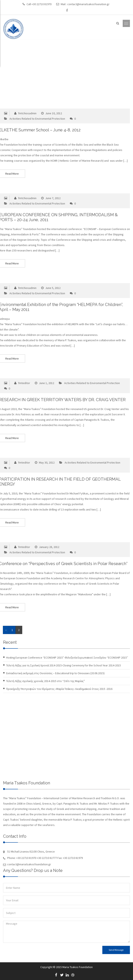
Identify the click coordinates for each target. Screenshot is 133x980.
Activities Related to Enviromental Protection (37, 119)
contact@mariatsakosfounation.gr (88, 4)
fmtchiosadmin (25, 113)
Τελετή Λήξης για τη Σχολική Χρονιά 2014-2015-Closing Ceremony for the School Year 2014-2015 (64, 665)
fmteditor (22, 383)
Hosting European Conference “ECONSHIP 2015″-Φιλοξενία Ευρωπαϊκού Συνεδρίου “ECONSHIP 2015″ (67, 658)
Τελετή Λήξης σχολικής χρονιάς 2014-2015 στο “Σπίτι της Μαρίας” (45, 681)
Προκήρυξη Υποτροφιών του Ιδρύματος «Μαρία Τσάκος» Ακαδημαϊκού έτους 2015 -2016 (59, 689)
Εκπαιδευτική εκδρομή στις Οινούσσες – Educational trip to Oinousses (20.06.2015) (55, 673)
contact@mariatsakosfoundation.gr (29, 864)
